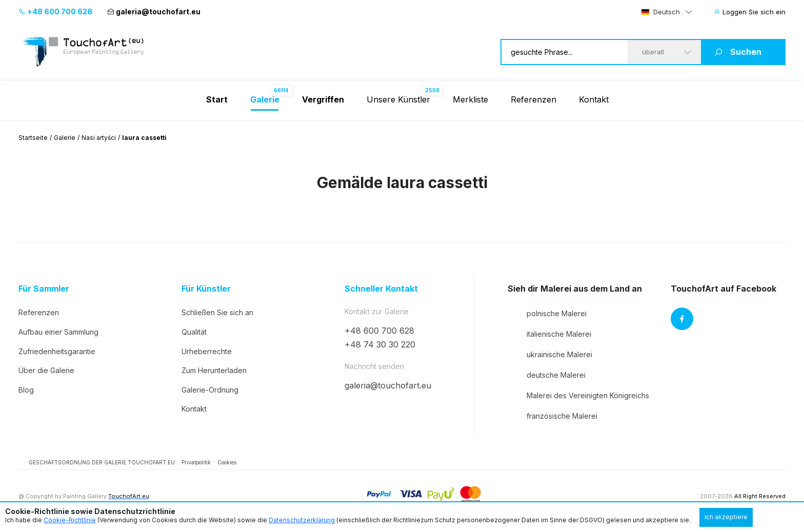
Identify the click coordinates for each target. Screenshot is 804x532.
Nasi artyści (99, 138)
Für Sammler (44, 289)
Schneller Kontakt (381, 289)
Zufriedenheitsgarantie (57, 351)
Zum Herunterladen (214, 370)
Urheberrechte (207, 351)
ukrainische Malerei (550, 354)
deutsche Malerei (547, 375)
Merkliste (470, 99)
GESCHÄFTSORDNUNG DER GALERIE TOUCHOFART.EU (102, 462)
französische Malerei (552, 416)
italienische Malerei (549, 334)
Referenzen (534, 99)
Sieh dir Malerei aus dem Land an (575, 289)
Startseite (33, 138)
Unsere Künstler (398, 99)
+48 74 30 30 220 (380, 344)
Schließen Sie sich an (217, 312)
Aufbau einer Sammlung (58, 332)
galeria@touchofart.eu (154, 12)
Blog (26, 390)
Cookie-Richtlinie (70, 520)
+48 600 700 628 (55, 12)
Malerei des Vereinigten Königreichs (578, 395)
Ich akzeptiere (726, 517)
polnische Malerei (547, 313)
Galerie (65, 138)
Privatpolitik (196, 462)
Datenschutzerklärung (302, 520)
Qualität (194, 332)
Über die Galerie (46, 370)
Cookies (227, 462)
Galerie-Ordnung (210, 390)
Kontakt (594, 99)
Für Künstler (206, 289)
